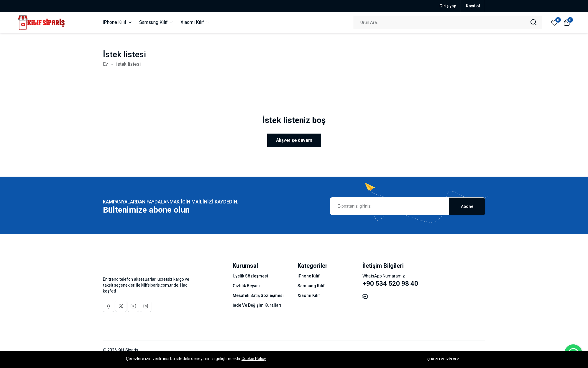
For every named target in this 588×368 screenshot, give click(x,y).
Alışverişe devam (294, 140)
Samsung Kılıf (156, 22)
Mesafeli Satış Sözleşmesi (258, 295)
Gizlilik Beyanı (246, 286)
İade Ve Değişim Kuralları (257, 305)
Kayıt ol (473, 6)
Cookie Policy (254, 359)
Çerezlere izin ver (443, 359)
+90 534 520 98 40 (390, 284)
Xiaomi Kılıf (195, 22)
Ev (105, 64)
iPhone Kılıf (118, 22)
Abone (467, 206)
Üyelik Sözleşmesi (250, 276)
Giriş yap (448, 6)
